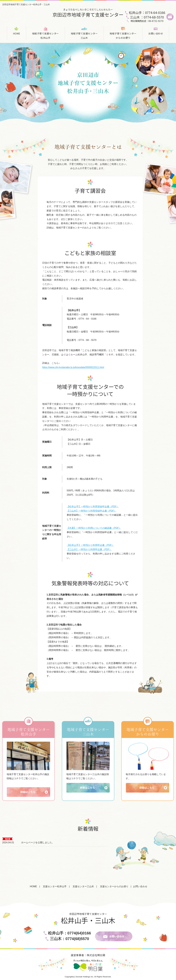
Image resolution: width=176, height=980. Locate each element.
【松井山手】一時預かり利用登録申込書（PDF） (93, 506)
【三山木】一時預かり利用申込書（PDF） (89, 549)
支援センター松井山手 (55, 886)
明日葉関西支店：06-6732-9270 (147, 21)
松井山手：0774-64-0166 (147, 13)
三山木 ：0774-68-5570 (147, 17)
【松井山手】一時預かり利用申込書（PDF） (90, 545)
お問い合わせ (156, 33)
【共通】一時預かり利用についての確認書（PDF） (94, 528)
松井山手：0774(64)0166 (69, 933)
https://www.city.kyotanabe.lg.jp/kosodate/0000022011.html (73, 367)
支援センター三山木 (83, 886)
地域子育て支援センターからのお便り (123, 36)
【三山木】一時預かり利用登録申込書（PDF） (92, 511)
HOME (17, 33)
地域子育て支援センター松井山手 (45, 36)
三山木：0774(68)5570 (69, 939)
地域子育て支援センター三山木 (84, 36)
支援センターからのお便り (114, 886)
